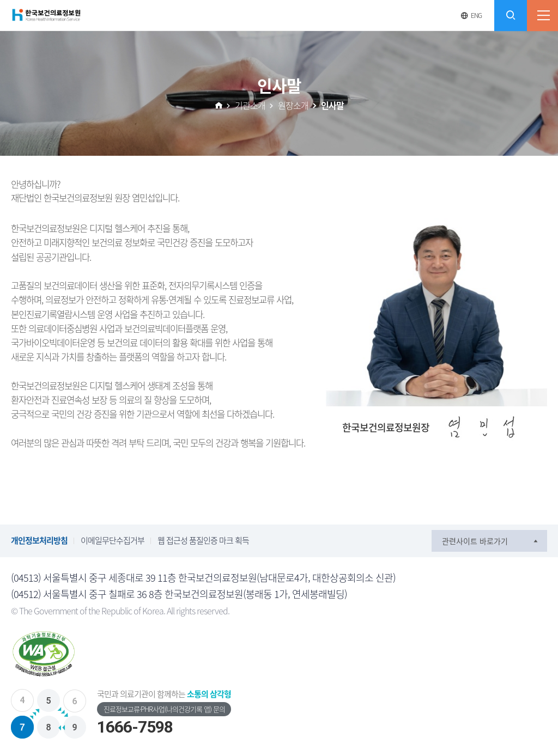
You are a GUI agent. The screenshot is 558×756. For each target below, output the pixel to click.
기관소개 (250, 105)
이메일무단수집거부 (113, 540)
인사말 (332, 105)
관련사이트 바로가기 (475, 541)
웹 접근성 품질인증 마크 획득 (203, 540)
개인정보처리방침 (39, 540)
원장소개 (293, 105)
